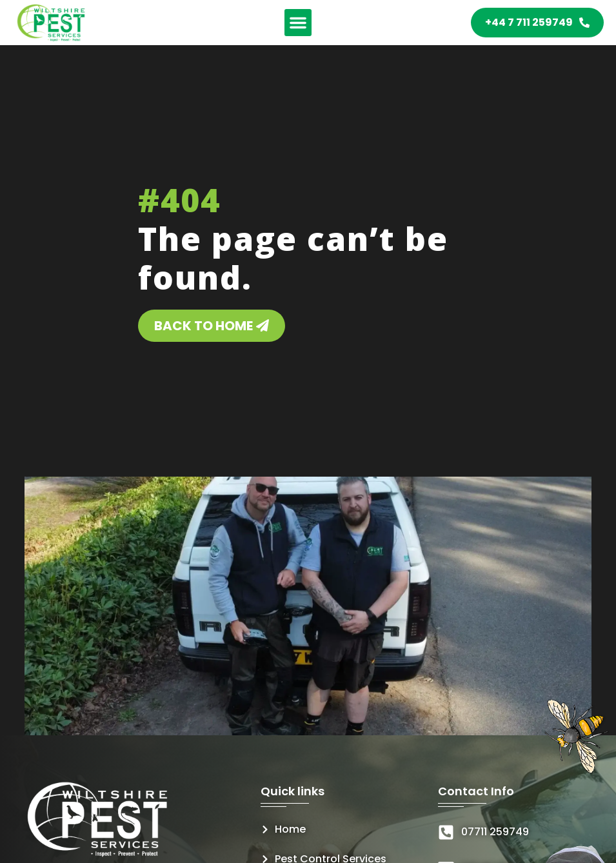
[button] (298, 23)
